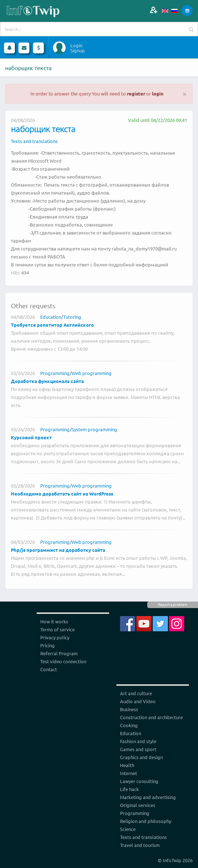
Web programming (92, 373)
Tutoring (72, 317)
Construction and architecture (151, 717)
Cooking (129, 725)
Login (76, 45)
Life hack (129, 789)
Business (129, 709)
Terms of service (57, 629)
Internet (129, 773)
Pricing (48, 645)
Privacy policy (55, 637)
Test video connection (63, 661)
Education (51, 317)
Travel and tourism (140, 845)
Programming (55, 373)
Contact (49, 669)
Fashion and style (138, 741)
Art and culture (136, 693)
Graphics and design (141, 757)
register (136, 93)
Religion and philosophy (146, 821)
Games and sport (138, 749)
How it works (54, 621)
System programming (94, 429)
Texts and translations (34, 141)
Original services (138, 805)
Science (128, 829)
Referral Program (59, 653)
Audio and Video (138, 701)
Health (127, 765)
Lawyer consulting (139, 781)
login (158, 93)
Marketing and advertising (148, 797)
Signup (78, 50)
